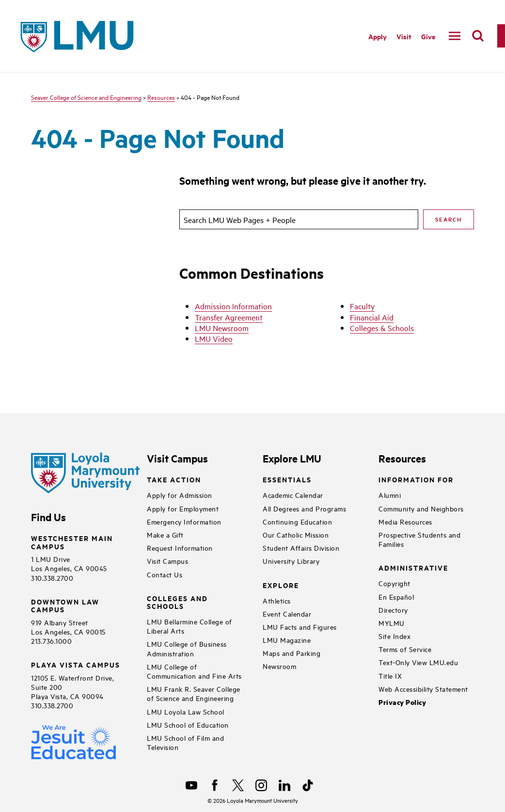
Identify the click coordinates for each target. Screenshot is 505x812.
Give (428, 36)
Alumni (390, 495)
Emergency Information (184, 521)
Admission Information (233, 306)
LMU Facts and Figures (300, 627)
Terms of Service (405, 649)
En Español (396, 597)
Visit (404, 36)
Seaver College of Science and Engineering (86, 97)
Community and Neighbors (421, 508)
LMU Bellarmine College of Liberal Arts (189, 626)
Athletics (277, 600)
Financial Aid (372, 317)
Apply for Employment (183, 508)
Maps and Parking (292, 653)
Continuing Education (297, 521)
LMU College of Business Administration (187, 648)
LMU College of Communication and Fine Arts (194, 671)
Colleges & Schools (382, 328)
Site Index (395, 636)
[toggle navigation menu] (455, 36)
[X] (238, 785)
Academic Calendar (293, 495)
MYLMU (392, 623)
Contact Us (165, 574)
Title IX (390, 676)
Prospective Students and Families (419, 539)
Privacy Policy (402, 702)
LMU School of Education (188, 724)
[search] (478, 36)
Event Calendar (287, 613)
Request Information (180, 548)
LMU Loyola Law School (186, 711)
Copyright (395, 583)
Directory (393, 610)
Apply (378, 36)
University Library (291, 561)
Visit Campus (167, 561)
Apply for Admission (180, 495)
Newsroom (279, 666)
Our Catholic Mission (296, 534)
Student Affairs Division (301, 548)
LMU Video (214, 338)
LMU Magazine (287, 640)
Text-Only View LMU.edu (418, 662)
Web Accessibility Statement (423, 689)
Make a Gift (165, 534)
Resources (161, 97)
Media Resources (405, 521)
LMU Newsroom (222, 328)
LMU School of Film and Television (185, 742)
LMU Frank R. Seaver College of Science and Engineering (194, 693)
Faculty (362, 306)
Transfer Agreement (229, 317)
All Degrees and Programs (304, 508)
